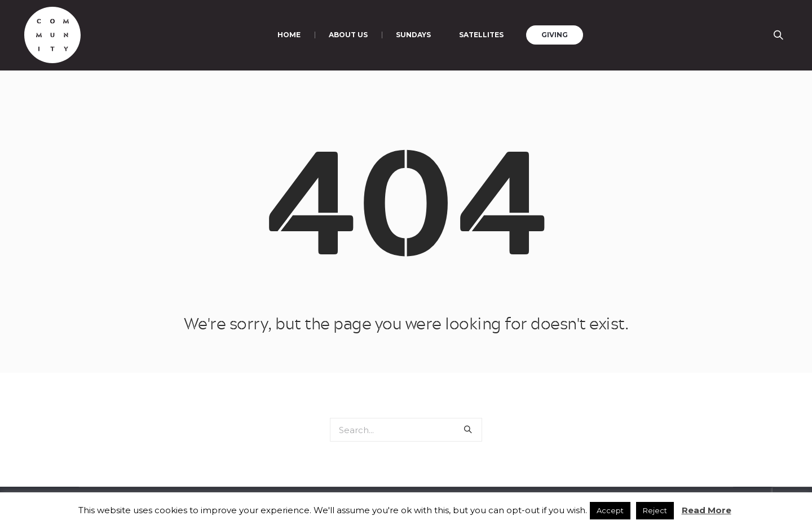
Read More (707, 510)
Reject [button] (655, 510)
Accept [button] (610, 510)
